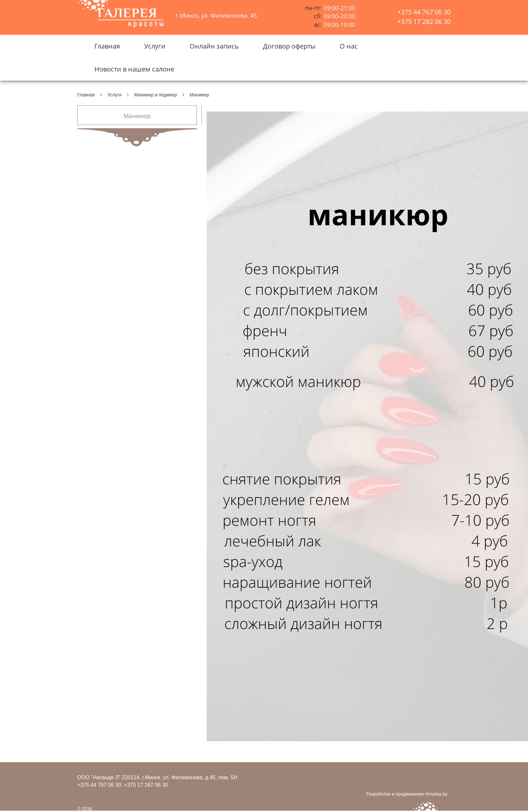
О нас (349, 46)
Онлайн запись (214, 46)
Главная (107, 46)
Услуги (155, 46)
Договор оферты (289, 46)
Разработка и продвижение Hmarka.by (407, 794)
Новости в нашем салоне (134, 69)
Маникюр (137, 116)
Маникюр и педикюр (156, 95)
